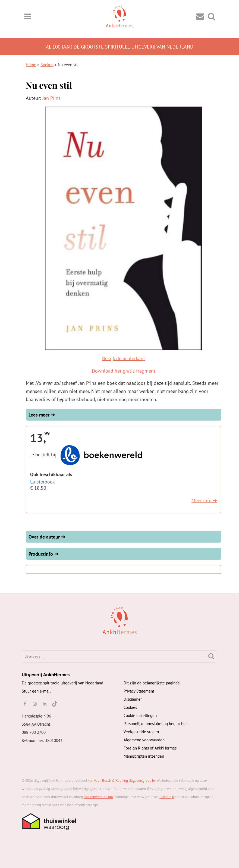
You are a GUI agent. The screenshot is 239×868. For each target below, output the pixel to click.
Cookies (130, 707)
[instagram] (34, 704)
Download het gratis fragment (124, 371)
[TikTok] (54, 704)
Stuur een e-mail (36, 691)
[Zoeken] (211, 656)
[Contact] (200, 16)
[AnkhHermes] (30, 620)
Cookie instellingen (140, 715)
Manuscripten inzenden (144, 756)
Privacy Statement (139, 691)
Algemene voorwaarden (144, 740)
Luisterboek (43, 482)
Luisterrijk (167, 797)
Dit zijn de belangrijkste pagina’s (152, 683)
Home (31, 65)
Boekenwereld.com (98, 797)
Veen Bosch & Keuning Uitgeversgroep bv (125, 781)
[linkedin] (45, 704)
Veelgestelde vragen (141, 732)
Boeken (47, 65)
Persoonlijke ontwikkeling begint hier (156, 724)
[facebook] (25, 704)
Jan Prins (51, 98)
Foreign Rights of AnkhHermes (150, 748)
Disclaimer (133, 699)
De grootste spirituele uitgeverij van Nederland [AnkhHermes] (62, 683)
